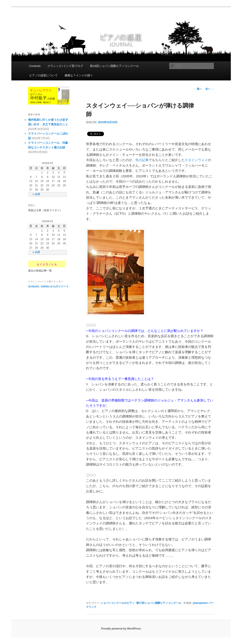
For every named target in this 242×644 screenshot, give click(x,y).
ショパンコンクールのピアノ (118, 603)
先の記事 (142, 160)
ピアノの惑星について (43, 75)
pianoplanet (200, 603)
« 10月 (36, 194)
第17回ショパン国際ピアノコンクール (159, 603)
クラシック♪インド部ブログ (65, 66)
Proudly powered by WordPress (121, 629)
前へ (198, 89)
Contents (35, 66)
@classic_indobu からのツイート (48, 286)
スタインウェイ (196, 160)
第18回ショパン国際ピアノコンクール (114, 66)
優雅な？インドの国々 (79, 75)
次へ (210, 89)
